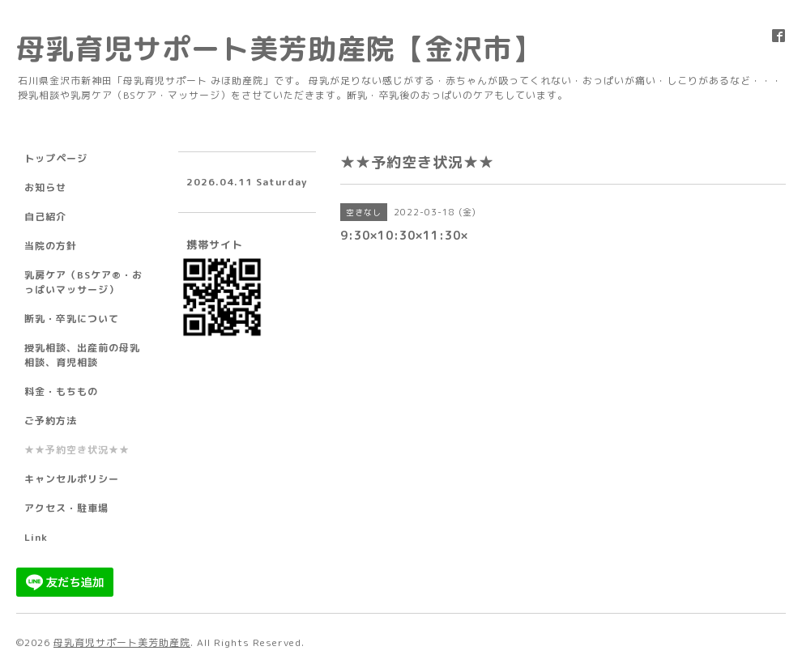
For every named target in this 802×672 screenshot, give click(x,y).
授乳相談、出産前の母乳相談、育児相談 (82, 355)
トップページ (56, 158)
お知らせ (45, 187)
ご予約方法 (51, 421)
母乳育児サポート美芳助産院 (122, 642)
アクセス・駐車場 (66, 508)
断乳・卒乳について (72, 319)
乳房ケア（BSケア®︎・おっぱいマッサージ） (83, 282)
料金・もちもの (61, 391)
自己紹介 (45, 217)
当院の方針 (51, 246)
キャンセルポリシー (72, 479)
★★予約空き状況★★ (77, 450)
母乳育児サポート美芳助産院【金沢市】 (279, 48)
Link (36, 537)
